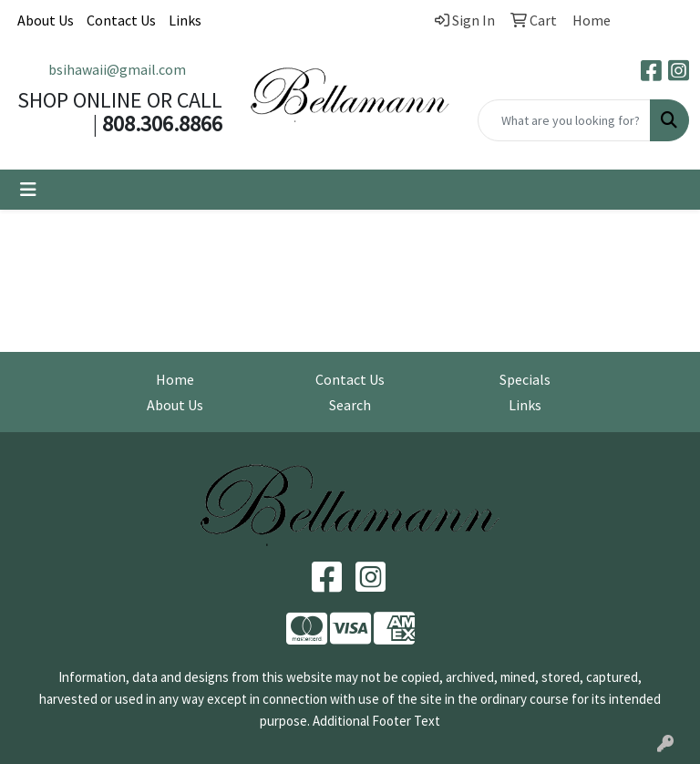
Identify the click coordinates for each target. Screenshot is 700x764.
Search (350, 405)
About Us (46, 20)
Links (185, 20)
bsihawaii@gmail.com (117, 69)
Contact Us (121, 20)
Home (175, 379)
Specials (525, 379)
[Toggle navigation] (28, 190)
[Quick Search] (564, 120)
